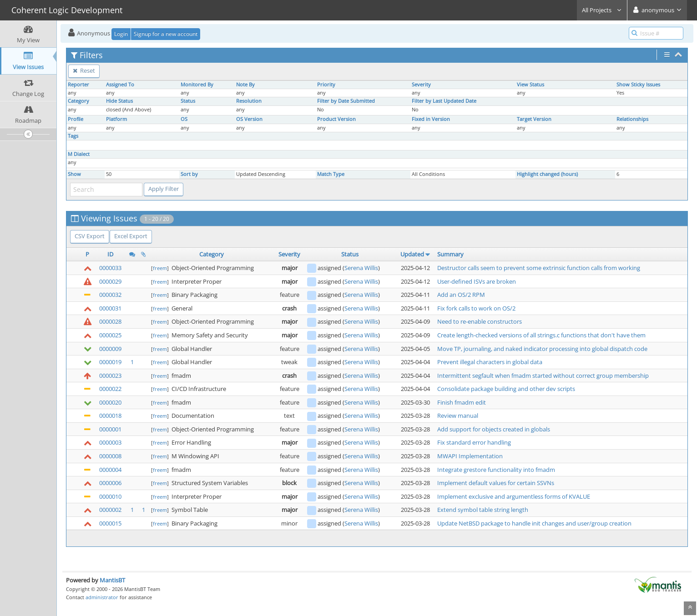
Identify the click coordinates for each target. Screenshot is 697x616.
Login (121, 34)
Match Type (331, 174)
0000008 (110, 456)
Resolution (249, 101)
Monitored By (197, 85)
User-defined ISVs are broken (477, 281)
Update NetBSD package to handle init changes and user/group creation (534, 523)
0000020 (110, 402)
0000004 (110, 470)
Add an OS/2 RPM (461, 295)
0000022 (110, 389)
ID (110, 254)
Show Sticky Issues (638, 85)
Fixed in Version (431, 119)
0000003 (110, 442)
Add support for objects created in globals (494, 429)
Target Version (534, 119)
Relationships (632, 119)
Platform (116, 119)
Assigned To (120, 85)
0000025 (110, 335)
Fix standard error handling (474, 442)
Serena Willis (361, 268)
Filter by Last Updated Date (444, 101)
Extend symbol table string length (483, 510)
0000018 (110, 416)
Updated (412, 254)
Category (78, 101)
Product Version (336, 119)
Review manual (458, 416)
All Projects (602, 10)
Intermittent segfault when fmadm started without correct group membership (543, 376)
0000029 (110, 281)
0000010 (110, 496)
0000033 (110, 268)
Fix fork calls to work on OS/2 (476, 308)
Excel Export (131, 236)
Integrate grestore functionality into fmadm (496, 470)
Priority (326, 85)
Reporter (78, 85)
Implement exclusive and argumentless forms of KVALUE (514, 496)
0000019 (110, 362)
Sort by (189, 174)
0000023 (110, 376)
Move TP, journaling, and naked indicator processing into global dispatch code (542, 349)
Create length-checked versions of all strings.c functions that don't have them (541, 335)
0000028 (110, 321)
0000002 (110, 510)
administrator (102, 597)
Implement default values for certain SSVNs (496, 483)
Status (188, 101)
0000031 (110, 308)
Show (74, 174)
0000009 (110, 349)
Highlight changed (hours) (547, 174)
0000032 (110, 295)
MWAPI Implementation (470, 456)
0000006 (110, 483)
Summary (450, 254)
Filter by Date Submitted (346, 101)
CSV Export (90, 236)
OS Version (249, 119)
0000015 (110, 523)
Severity (421, 85)
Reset (84, 70)
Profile (76, 119)
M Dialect (79, 154)
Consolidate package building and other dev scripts (506, 389)
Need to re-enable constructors (480, 321)
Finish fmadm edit (462, 402)
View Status (530, 85)
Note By (245, 85)
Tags (73, 136)
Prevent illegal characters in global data (490, 362)
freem (160, 268)
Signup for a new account (166, 34)
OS (184, 119)
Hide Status (119, 101)
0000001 (110, 429)
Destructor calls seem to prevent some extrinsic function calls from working (539, 268)
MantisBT (112, 580)
